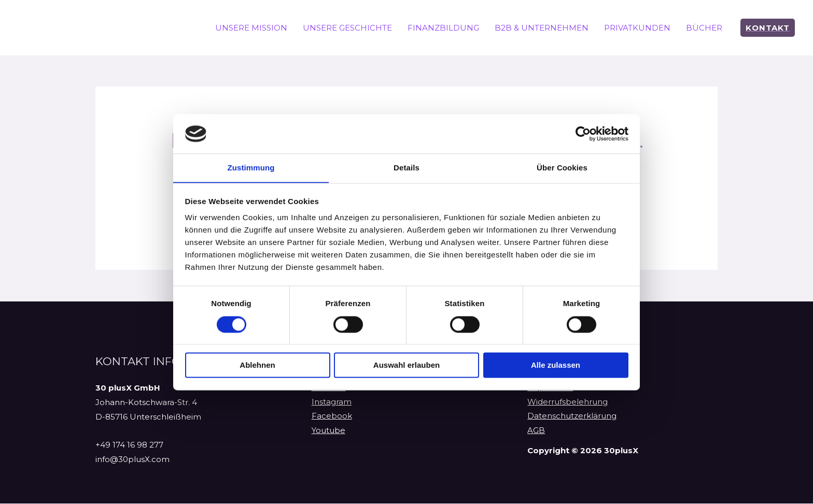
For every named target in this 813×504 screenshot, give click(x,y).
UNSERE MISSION (251, 28)
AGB (536, 432)
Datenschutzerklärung (572, 417)
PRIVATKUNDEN (637, 28)
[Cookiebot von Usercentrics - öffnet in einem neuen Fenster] (583, 134)
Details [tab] (406, 168)
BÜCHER (704, 28)
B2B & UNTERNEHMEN (542, 28)
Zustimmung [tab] (251, 168)
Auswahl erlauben (406, 365)
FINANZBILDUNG (443, 28)
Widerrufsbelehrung (567, 403)
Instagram (332, 403)
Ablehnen (257, 365)
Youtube (328, 432)
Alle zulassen (556, 365)
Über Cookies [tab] (562, 168)
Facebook (332, 417)
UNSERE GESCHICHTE (347, 28)
